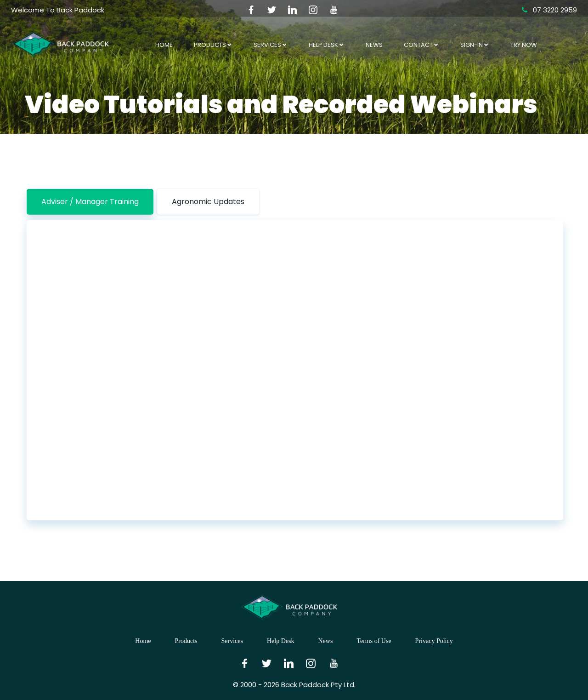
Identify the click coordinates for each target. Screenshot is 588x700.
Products (213, 45)
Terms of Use (374, 641)
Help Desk (327, 45)
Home (164, 45)
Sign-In (475, 45)
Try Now (524, 45)
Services (271, 45)
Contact (421, 45)
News (374, 45)
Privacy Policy (434, 641)
